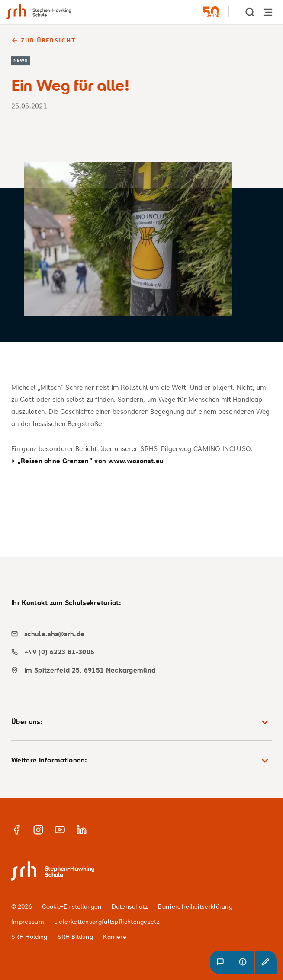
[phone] (138, 652)
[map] (138, 670)
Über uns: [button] (141, 722)
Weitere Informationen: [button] (141, 761)
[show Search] (251, 12)
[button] (221, 962)
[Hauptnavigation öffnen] (268, 12)
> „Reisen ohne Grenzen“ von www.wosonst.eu (88, 461)
